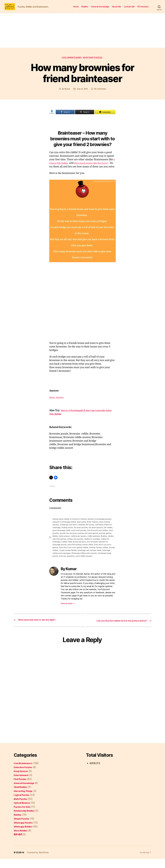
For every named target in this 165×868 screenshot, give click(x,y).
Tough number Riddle (75, 557)
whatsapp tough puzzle (62, 562)
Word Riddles (22, 840)
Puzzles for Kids (23, 816)
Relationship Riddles (25, 820)
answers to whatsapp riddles (65, 529)
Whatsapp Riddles (24, 836)
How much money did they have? (95, 167)
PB (23, 862)
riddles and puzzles (75, 546)
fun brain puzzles (81, 535)
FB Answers (143, 8)
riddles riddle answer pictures (74, 548)
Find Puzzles (21, 788)
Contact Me (129, 8)
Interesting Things (24, 800)
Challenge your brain (69, 532)
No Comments (100, 93)
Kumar (67, 93)
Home (76, 8)
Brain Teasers (94, 529)
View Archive (68, 610)
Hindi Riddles (21, 796)
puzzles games (106, 540)
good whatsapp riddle (62, 537)
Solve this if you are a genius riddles (74, 554)
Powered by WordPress (38, 862)
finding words (67, 535)
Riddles (85, 8)
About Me (116, 8)
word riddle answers (99, 562)
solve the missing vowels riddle (81, 551)
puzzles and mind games (89, 540)
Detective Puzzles (24, 776)
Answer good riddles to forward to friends (70, 526)
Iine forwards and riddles (98, 537)
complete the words (87, 532)
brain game (82, 529)
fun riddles (109, 535)
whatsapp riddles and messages (66, 559)
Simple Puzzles (22, 828)
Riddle (55, 543)
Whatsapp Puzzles (94, 61)
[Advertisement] (82, 34)
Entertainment (22, 784)
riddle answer (64, 543)
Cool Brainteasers (71, 61)
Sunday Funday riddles (99, 554)
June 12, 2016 (82, 93)
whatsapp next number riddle (97, 557)
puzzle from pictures (69, 540)
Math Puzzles (21, 808)
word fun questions (81, 562)
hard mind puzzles (79, 537)
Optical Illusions (23, 812)
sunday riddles (59, 557)
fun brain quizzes (96, 535)
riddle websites (95, 543)
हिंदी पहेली (18, 844)
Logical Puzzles (23, 804)
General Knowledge (100, 8)
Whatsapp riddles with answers (93, 559)
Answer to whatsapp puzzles (101, 526)
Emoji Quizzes (22, 780)
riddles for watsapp (93, 546)
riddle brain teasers (79, 543)
